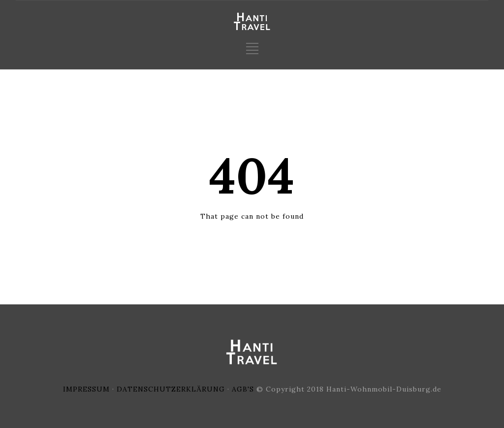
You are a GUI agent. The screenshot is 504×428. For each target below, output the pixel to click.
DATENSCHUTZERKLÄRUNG (171, 389)
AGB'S (243, 389)
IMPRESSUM (86, 389)
